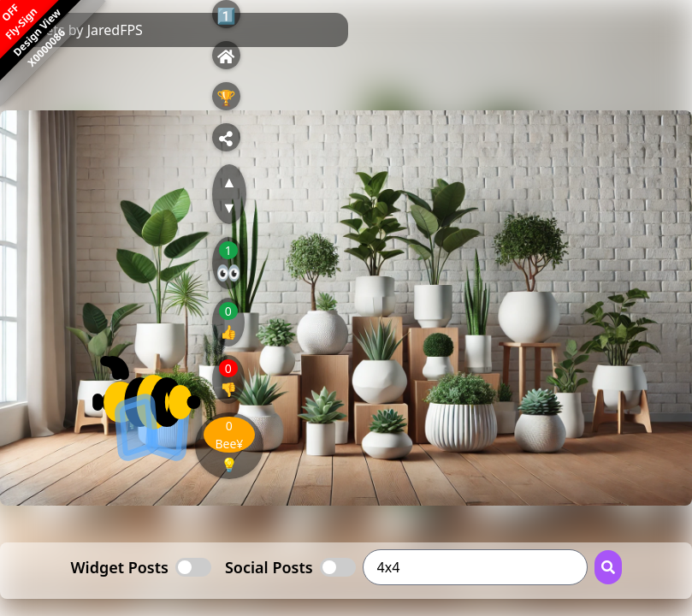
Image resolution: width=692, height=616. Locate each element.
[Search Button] (608, 567)
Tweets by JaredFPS (81, 30)
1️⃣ (226, 15)
